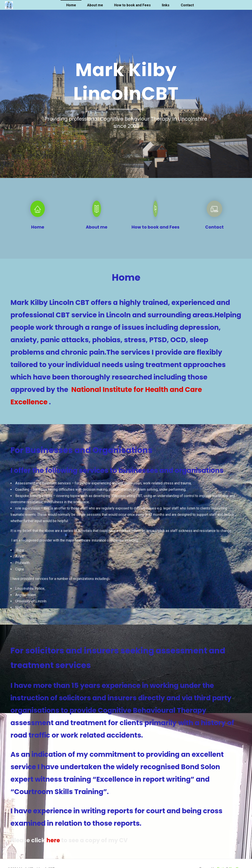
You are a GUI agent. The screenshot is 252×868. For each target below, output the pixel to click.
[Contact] (214, 211)
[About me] (97, 211)
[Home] (38, 211)
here (53, 840)
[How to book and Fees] (155, 211)
